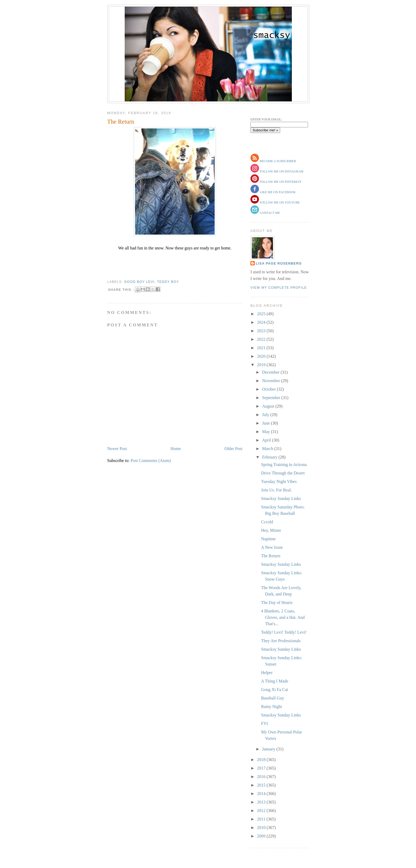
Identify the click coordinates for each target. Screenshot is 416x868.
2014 (262, 794)
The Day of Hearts (277, 603)
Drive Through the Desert (283, 473)
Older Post (233, 449)
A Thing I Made (275, 681)
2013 (262, 802)
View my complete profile (279, 288)
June (266, 423)
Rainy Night (272, 707)
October (270, 389)
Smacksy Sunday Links (281, 498)
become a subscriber (278, 161)
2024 (262, 322)
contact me (270, 213)
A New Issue (272, 547)
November (272, 381)
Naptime (268, 539)
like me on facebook (277, 192)
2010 (262, 828)
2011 (262, 819)
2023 (262, 331)
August (269, 406)
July (266, 415)
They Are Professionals (281, 641)
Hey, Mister (271, 530)
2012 (262, 811)
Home (176, 449)
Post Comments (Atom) (151, 461)
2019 (262, 365)
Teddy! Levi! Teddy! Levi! (284, 632)
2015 (262, 785)
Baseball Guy (273, 698)
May (266, 432)
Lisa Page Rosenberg (279, 264)
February (270, 457)
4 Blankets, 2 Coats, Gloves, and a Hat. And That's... (283, 617)
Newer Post (117, 449)
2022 (262, 339)
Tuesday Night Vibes (279, 481)
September (272, 398)
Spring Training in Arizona (284, 465)
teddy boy (168, 282)
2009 (262, 836)
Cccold (267, 522)
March (268, 449)
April (267, 440)
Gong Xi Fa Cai (275, 690)
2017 (262, 768)
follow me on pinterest (280, 182)
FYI (265, 724)
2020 (262, 356)
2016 (262, 777)
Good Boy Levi (139, 282)
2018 (262, 760)
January (269, 749)
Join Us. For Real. (276, 490)
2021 (262, 348)
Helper (267, 673)
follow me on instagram (281, 171)
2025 (262, 314)
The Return (121, 122)
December (271, 372)
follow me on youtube (279, 202)
